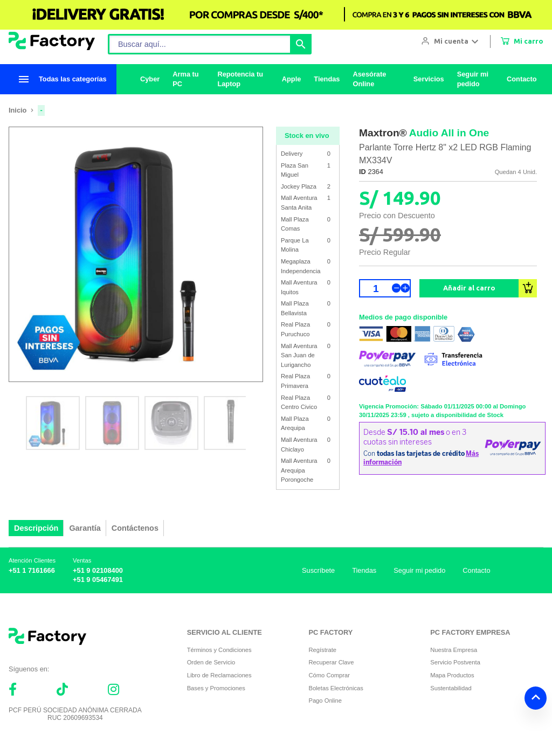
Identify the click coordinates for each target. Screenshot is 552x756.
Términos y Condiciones (219, 650)
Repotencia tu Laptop (241, 79)
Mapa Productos (452, 675)
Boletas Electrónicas (336, 688)
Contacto (522, 79)
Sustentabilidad (451, 688)
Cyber (150, 79)
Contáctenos (135, 528)
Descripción (36, 528)
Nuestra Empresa (454, 650)
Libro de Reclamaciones (219, 675)
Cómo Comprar (329, 675)
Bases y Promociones (216, 688)
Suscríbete (318, 570)
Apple (292, 79)
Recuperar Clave (331, 662)
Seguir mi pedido (473, 79)
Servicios (429, 79)
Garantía (85, 528)
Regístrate (322, 650)
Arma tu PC (185, 79)
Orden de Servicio (211, 662)
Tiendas (327, 79)
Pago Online (325, 700)
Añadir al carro (469, 288)
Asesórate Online (370, 79)
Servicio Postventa (455, 662)
